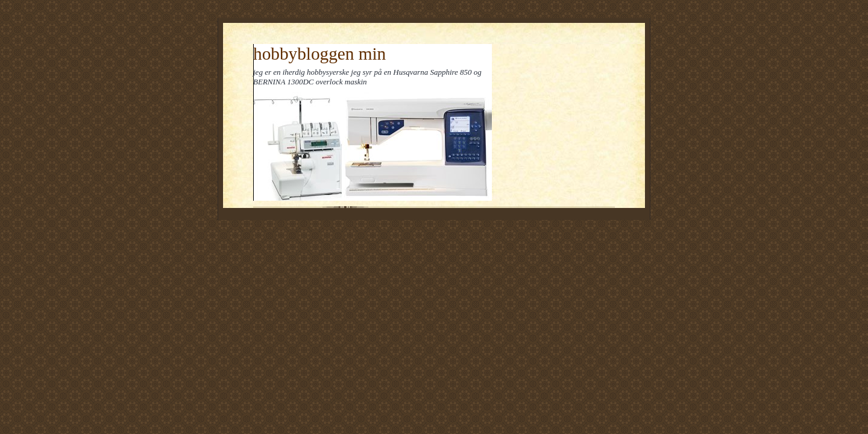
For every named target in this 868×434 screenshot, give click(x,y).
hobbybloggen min (319, 54)
